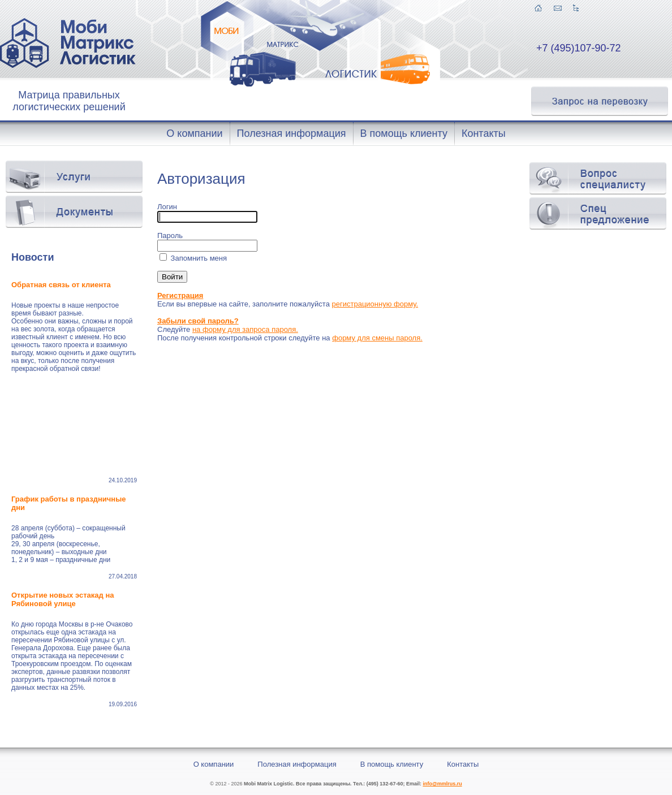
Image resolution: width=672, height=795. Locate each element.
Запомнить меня (198, 258)
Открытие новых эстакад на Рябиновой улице (63, 599)
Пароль (170, 236)
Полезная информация (297, 764)
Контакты (463, 764)
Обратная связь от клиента (62, 285)
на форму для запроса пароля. (245, 329)
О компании (214, 764)
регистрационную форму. (375, 304)
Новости (33, 257)
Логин (167, 207)
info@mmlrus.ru (442, 784)
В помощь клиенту (392, 764)
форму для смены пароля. (377, 338)
